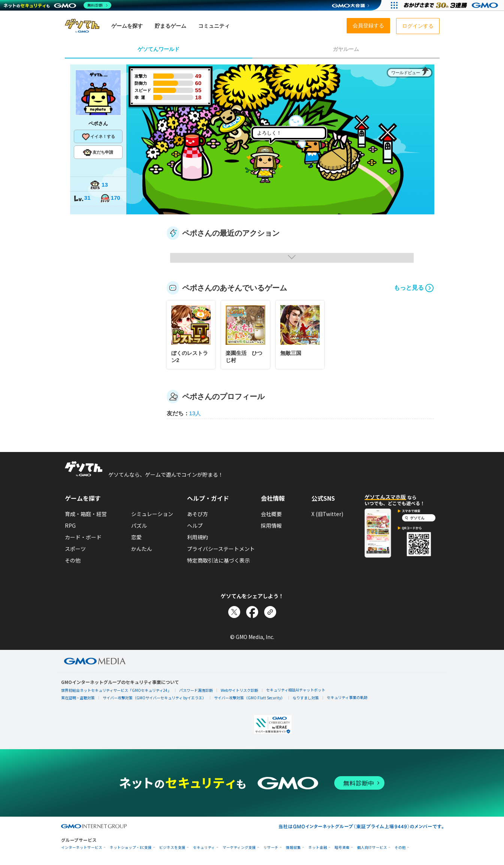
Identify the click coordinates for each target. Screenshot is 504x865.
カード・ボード (83, 537)
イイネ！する (98, 137)
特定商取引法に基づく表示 (218, 560)
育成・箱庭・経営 (86, 514)
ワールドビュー (406, 73)
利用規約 (197, 537)
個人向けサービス (372, 848)
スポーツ (75, 549)
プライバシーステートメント (221, 549)
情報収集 (293, 848)
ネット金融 (318, 848)
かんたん (142, 549)
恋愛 (136, 537)
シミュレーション (152, 514)
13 (99, 185)
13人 (195, 413)
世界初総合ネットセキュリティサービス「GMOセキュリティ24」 (116, 690)
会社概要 (271, 514)
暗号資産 (342, 848)
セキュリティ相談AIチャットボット (296, 690)
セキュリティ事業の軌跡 (347, 697)
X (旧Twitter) (327, 514)
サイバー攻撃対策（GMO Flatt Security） (249, 698)
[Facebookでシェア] (252, 612)
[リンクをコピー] (270, 612)
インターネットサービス (82, 848)
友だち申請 (98, 153)
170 (110, 198)
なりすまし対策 (306, 698)
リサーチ (271, 848)
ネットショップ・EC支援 (131, 848)
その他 (73, 560)
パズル (139, 525)
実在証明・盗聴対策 (78, 698)
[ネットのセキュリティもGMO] (58, 5)
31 (82, 198)
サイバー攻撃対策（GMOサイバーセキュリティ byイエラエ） (154, 698)
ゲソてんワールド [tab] (159, 49)
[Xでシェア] (234, 612)
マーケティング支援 (239, 848)
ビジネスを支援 (172, 848)
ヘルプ (195, 525)
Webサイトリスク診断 (239, 690)
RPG (70, 525)
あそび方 (197, 514)
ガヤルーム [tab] (346, 49)
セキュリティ (204, 848)
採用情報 (271, 525)
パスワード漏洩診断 (196, 690)
